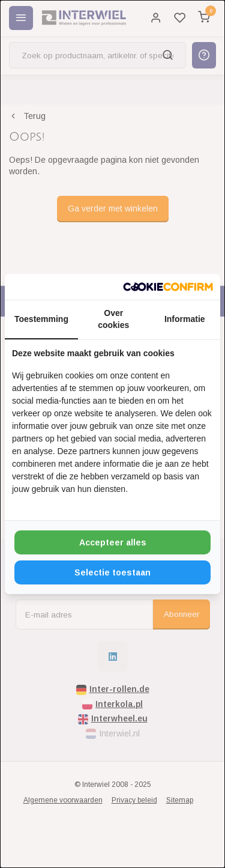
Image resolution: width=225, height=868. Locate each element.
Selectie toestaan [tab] (112, 572)
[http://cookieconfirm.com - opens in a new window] (168, 287)
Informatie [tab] (185, 319)
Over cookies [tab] (113, 319)
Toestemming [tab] (41, 319)
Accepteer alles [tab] (113, 542)
